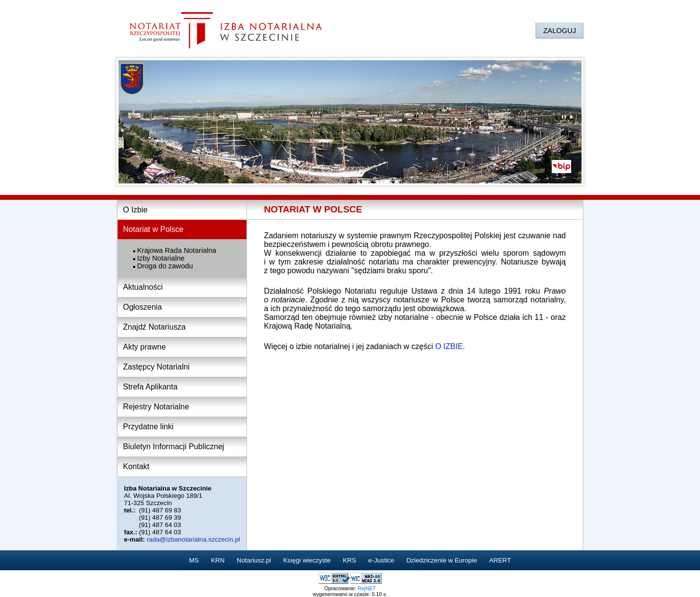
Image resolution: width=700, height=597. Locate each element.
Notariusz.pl (254, 560)
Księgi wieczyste (307, 560)
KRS (349, 560)
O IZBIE (449, 346)
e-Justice (381, 560)
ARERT (500, 560)
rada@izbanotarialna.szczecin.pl (193, 539)
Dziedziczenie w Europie (442, 560)
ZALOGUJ (560, 31)
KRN (218, 560)
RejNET (367, 588)
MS (194, 560)
